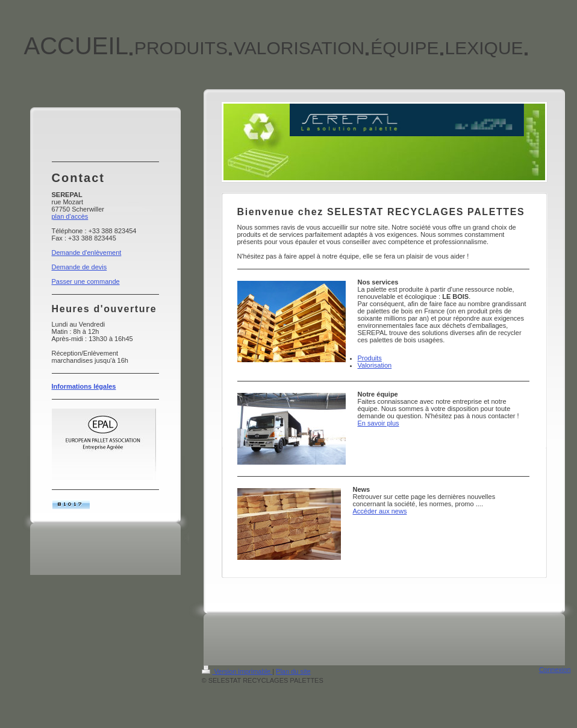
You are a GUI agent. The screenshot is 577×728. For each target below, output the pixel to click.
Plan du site (293, 671)
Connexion (555, 670)
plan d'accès (70, 216)
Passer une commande (86, 281)
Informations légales (84, 386)
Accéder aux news (380, 511)
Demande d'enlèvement (87, 253)
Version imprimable (237, 671)
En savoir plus (379, 423)
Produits (370, 358)
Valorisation (375, 365)
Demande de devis (80, 267)
